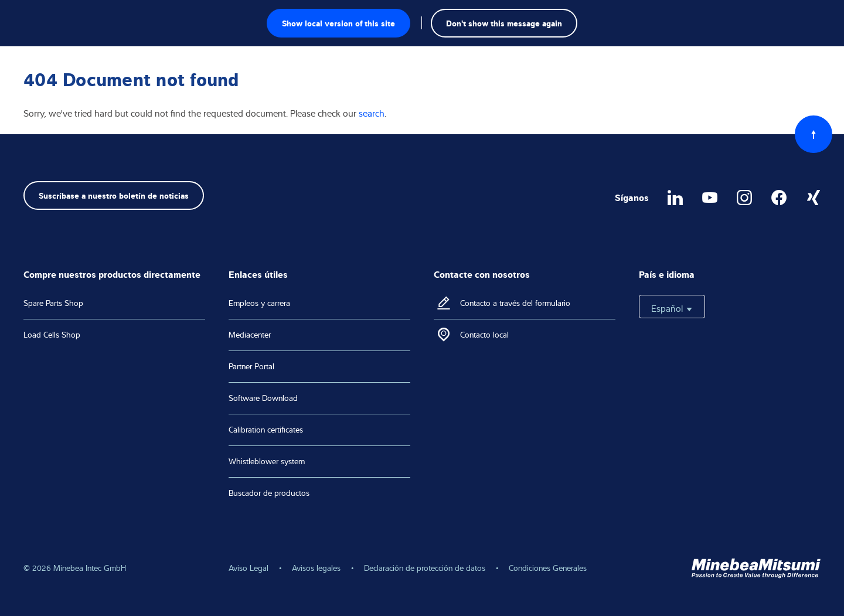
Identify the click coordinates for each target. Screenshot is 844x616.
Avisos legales (316, 568)
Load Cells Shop (52, 335)
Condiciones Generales (548, 568)
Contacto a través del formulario (515, 303)
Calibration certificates (266, 430)
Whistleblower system (267, 461)
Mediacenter (250, 335)
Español (672, 308)
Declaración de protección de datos (425, 568)
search (372, 113)
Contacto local (484, 335)
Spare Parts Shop (53, 303)
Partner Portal (251, 366)
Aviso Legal (249, 568)
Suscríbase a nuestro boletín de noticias (114, 195)
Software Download (263, 398)
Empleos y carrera (259, 303)
